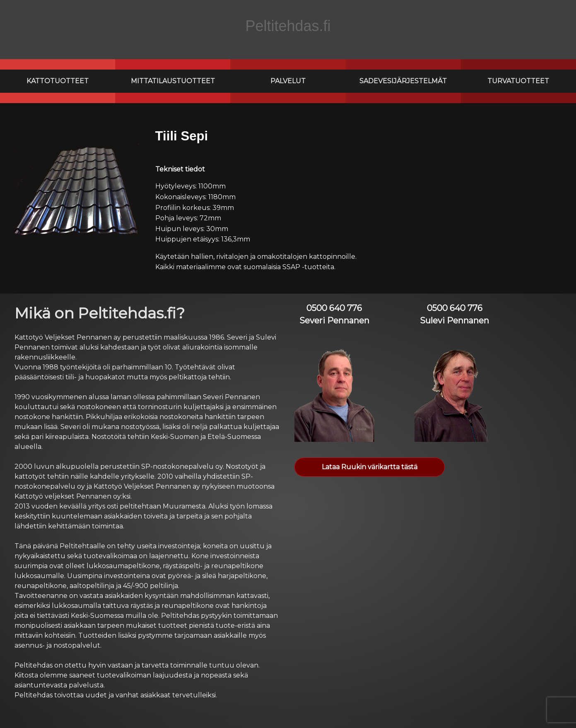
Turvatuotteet (518, 81)
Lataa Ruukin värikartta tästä (370, 467)
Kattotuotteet (58, 81)
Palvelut (288, 81)
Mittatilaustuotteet (173, 81)
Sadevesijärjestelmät (403, 81)
